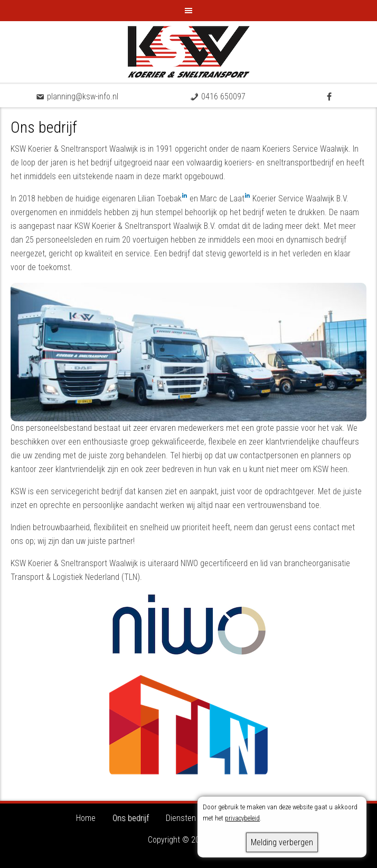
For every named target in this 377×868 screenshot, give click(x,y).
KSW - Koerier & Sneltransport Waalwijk (188, 52)
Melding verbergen (282, 842)
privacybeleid (242, 818)
